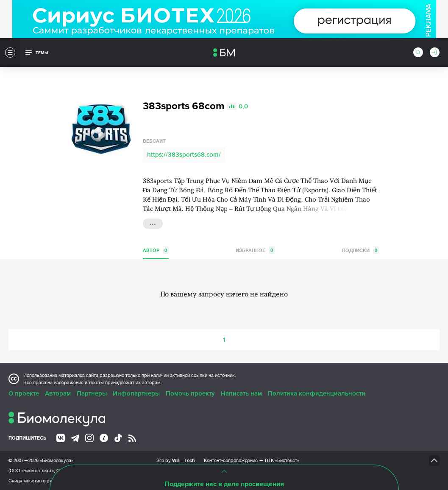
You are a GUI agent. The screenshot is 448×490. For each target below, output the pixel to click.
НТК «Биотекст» (282, 460)
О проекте (24, 393)
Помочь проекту (190, 393)
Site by (176, 460)
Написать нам (241, 393)
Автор (156, 250)
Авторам (58, 393)
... (153, 223)
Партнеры (92, 393)
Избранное (255, 250)
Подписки (360, 250)
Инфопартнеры (136, 393)
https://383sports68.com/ (184, 155)
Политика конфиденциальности (317, 393)
